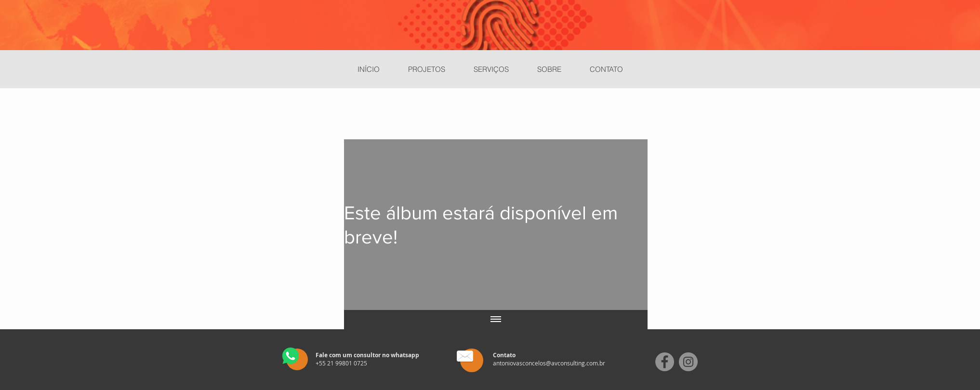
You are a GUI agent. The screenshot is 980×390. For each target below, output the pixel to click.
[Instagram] (688, 362)
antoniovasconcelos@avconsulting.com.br (549, 363)
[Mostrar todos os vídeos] (496, 320)
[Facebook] (665, 362)
